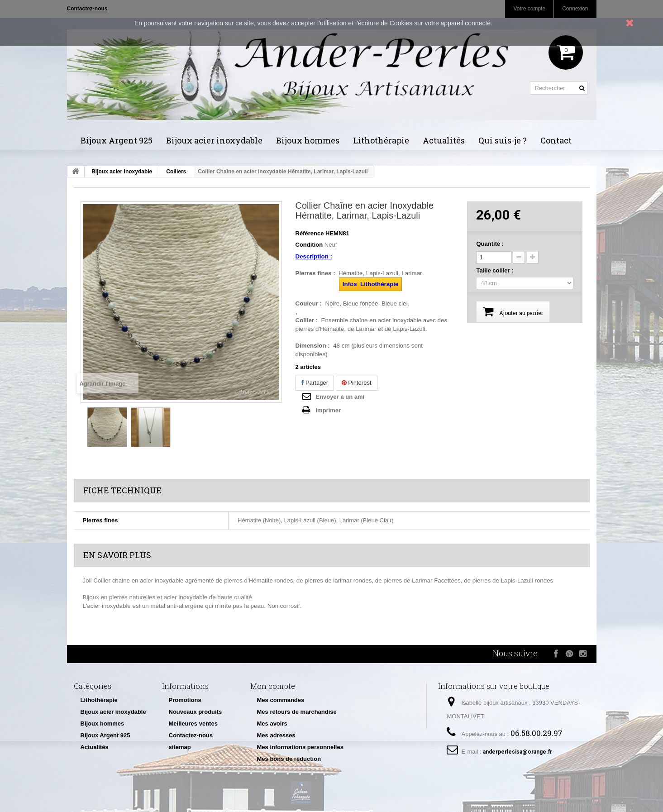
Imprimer (329, 410)
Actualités (444, 140)
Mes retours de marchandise (297, 712)
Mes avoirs (272, 724)
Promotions (185, 700)
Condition (309, 245)
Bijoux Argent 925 (117, 140)
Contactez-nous (191, 735)
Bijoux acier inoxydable (214, 140)
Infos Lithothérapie (371, 284)
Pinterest (357, 383)
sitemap (180, 747)
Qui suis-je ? (503, 140)
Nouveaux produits (196, 712)
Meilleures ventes (193, 724)
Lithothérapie (381, 140)
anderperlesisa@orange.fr (518, 752)
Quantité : (490, 244)
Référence (310, 233)
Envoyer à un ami (340, 397)
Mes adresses (276, 735)
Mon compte (273, 686)
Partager (315, 383)
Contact (556, 140)
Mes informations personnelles (300, 747)
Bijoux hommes (308, 140)
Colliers (176, 172)
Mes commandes (281, 700)
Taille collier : (496, 270)
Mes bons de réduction (289, 759)
